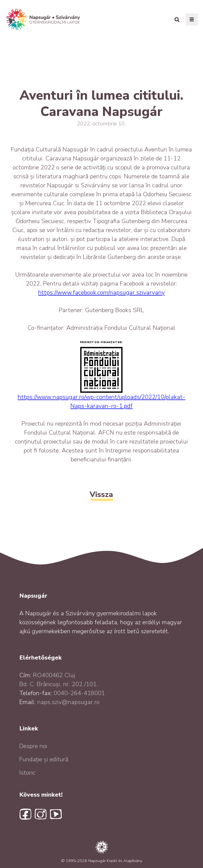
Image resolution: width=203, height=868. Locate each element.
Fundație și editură (44, 759)
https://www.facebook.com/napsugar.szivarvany (101, 293)
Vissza (101, 494)
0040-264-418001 (79, 693)
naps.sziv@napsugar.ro (68, 702)
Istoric (27, 773)
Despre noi (33, 746)
